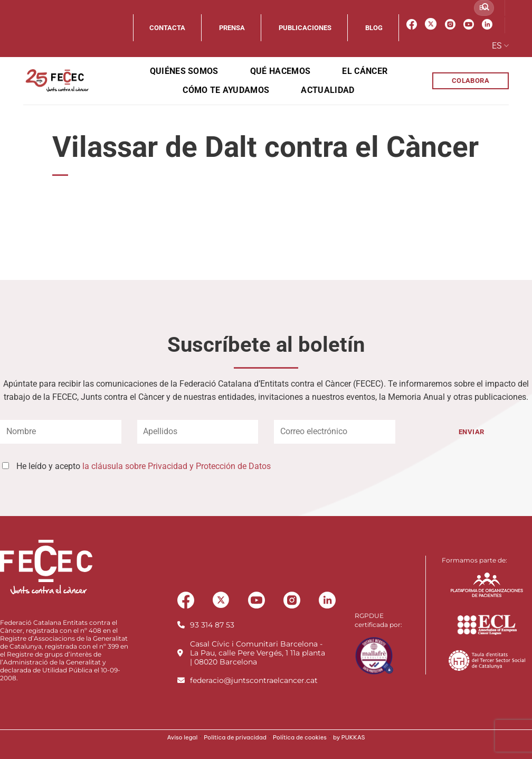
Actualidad (327, 90)
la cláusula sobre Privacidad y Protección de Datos (177, 466)
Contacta (167, 28)
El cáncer (365, 71)
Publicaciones (305, 28)
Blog (374, 28)
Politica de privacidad (235, 737)
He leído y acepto (144, 466)
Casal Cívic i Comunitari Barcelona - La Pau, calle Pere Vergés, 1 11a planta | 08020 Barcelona (258, 653)
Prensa (232, 28)
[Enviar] (486, 8)
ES (500, 46)
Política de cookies (300, 737)
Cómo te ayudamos (226, 90)
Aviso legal (182, 737)
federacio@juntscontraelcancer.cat (254, 680)
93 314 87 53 (212, 625)
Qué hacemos (281, 71)
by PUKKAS (349, 737)
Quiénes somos (184, 71)
